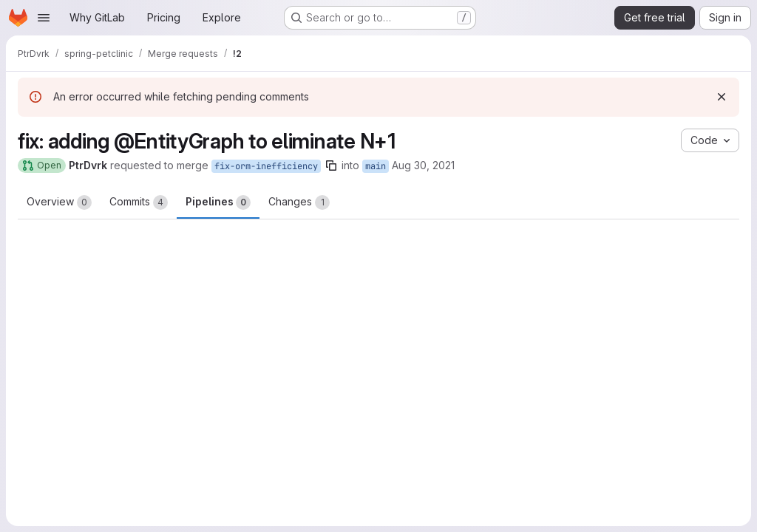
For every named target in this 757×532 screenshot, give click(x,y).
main (376, 166)
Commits (139, 202)
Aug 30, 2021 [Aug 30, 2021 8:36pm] (423, 165)
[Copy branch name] (331, 166)
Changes (299, 202)
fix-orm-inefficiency (266, 166)
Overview (59, 202)
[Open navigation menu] (44, 18)
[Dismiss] (722, 97)
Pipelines (218, 202)
